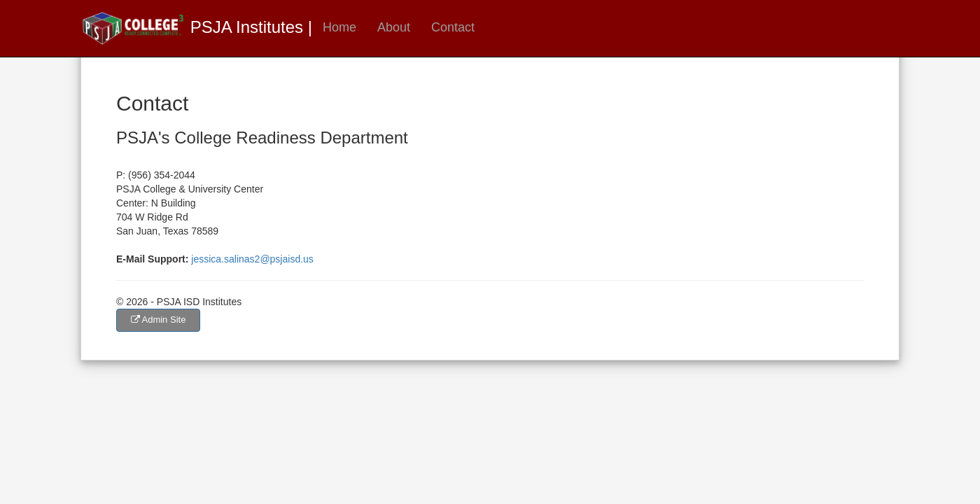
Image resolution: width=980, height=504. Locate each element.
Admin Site (159, 320)
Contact (453, 27)
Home (339, 27)
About (394, 27)
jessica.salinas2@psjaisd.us (252, 259)
